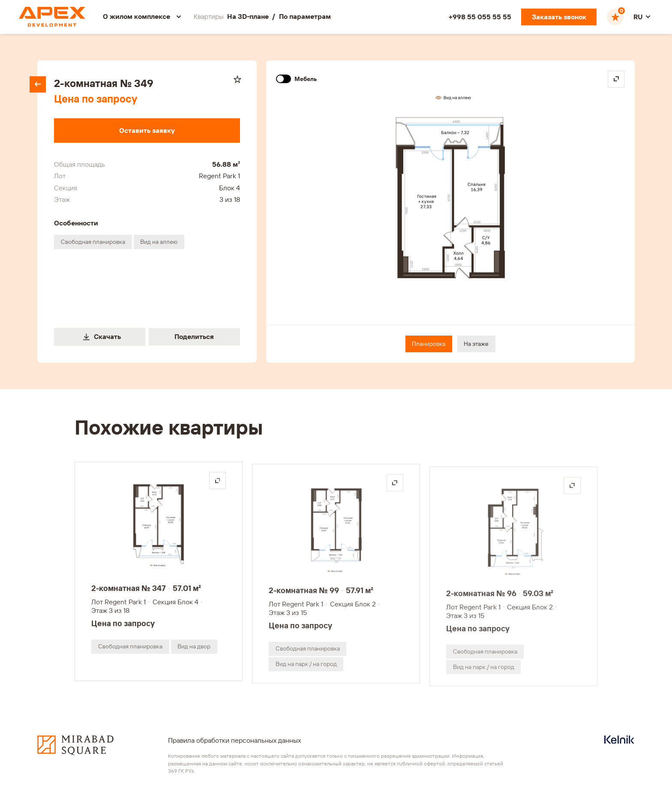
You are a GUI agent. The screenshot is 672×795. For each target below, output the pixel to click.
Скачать (102, 336)
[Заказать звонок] (559, 17)
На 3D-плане (248, 16)
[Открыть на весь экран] (217, 486)
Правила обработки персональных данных (234, 740)
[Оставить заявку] (147, 130)
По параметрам (305, 16)
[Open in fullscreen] (616, 79)
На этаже (476, 344)
